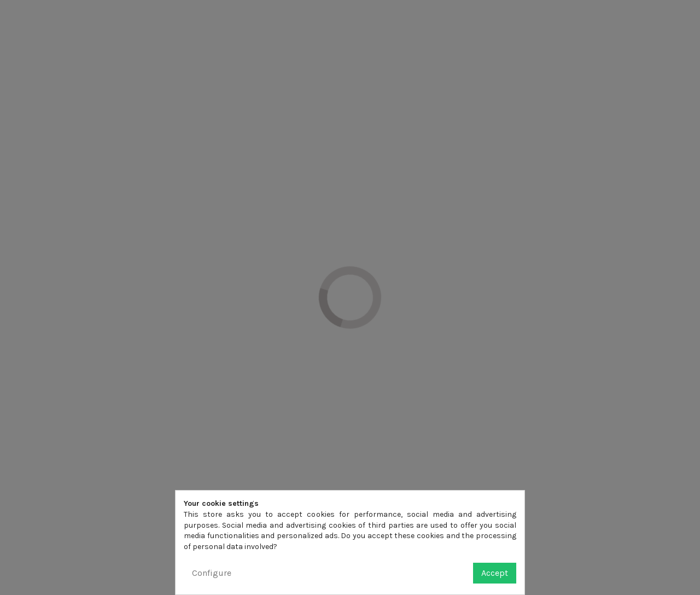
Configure (212, 573)
